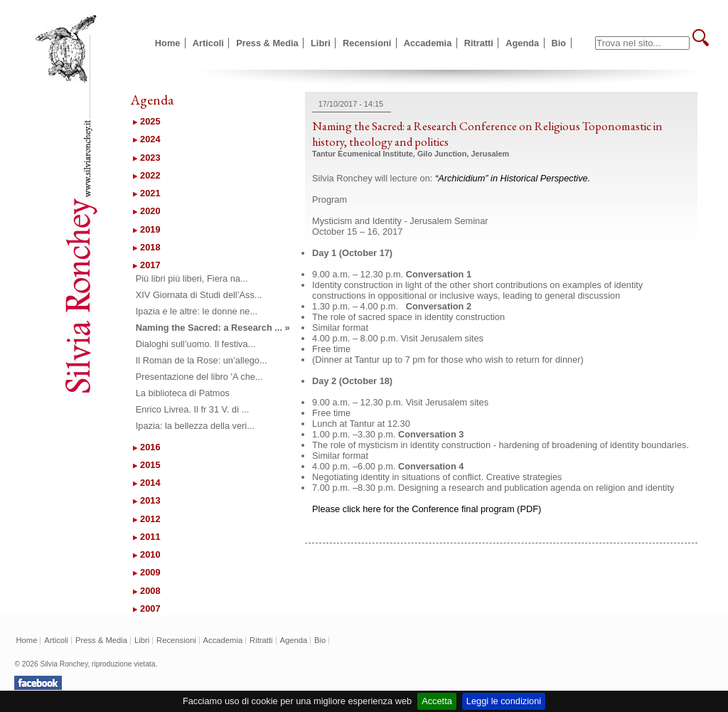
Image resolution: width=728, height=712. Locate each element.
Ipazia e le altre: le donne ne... (197, 311)
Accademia (428, 43)
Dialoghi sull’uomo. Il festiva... (196, 344)
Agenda (522, 43)
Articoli (208, 43)
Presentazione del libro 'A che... (199, 377)
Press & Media (267, 43)
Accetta (437, 701)
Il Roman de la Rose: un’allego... (202, 360)
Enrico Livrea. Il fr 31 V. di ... (193, 409)
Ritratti (479, 43)
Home (168, 43)
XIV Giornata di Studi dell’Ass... (199, 295)
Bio (559, 43)
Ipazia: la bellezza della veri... (195, 426)
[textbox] (642, 43)
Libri (321, 43)
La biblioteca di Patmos (183, 393)
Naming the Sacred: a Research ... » (213, 328)
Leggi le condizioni (504, 701)
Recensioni (367, 43)
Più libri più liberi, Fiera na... (192, 278)
